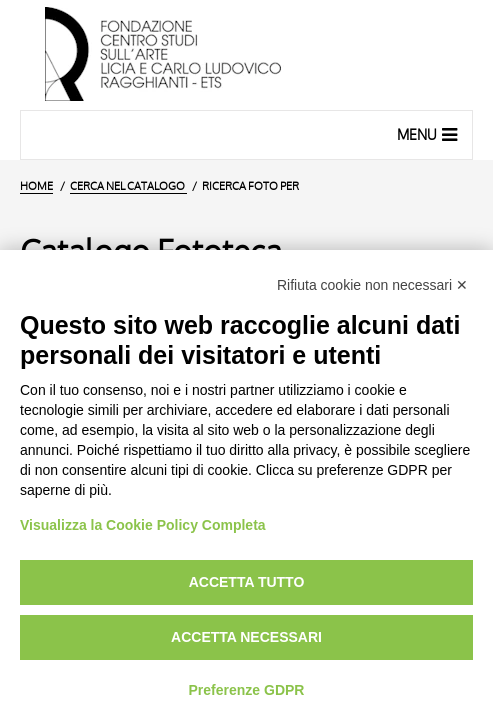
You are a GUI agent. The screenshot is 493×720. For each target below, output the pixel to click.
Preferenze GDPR (247, 690)
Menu (429, 134)
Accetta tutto (247, 582)
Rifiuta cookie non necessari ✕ (372, 285)
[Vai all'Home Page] (246, 55)
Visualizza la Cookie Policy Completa (143, 525)
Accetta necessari (246, 637)
